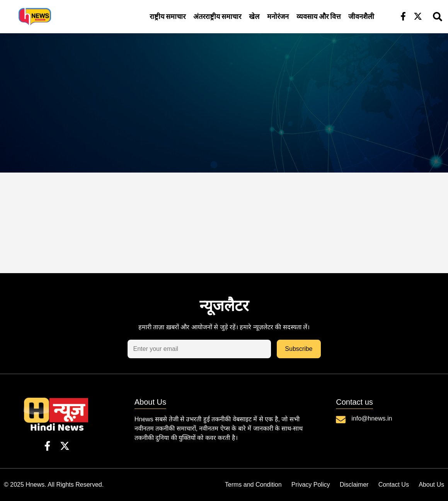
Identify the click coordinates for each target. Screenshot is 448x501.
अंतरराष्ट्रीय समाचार (217, 16)
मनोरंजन (278, 16)
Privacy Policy (303, 485)
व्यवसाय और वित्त (319, 16)
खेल (254, 16)
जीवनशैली (361, 16)
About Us (431, 485)
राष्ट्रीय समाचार (168, 16)
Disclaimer (349, 485)
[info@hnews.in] (341, 420)
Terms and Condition (243, 485)
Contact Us (391, 485)
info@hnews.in (372, 418)
